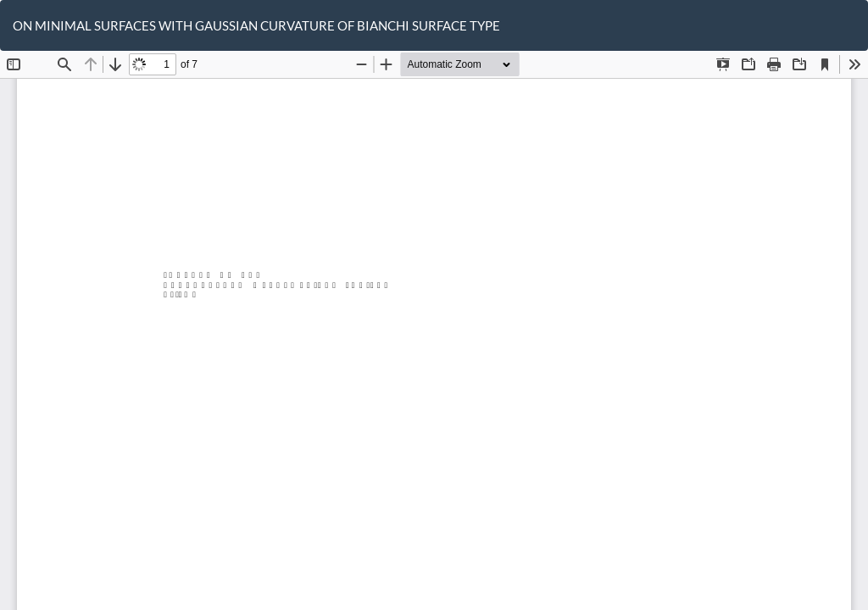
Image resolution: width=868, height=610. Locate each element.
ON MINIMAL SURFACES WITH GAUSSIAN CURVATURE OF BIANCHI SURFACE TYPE (256, 25)
